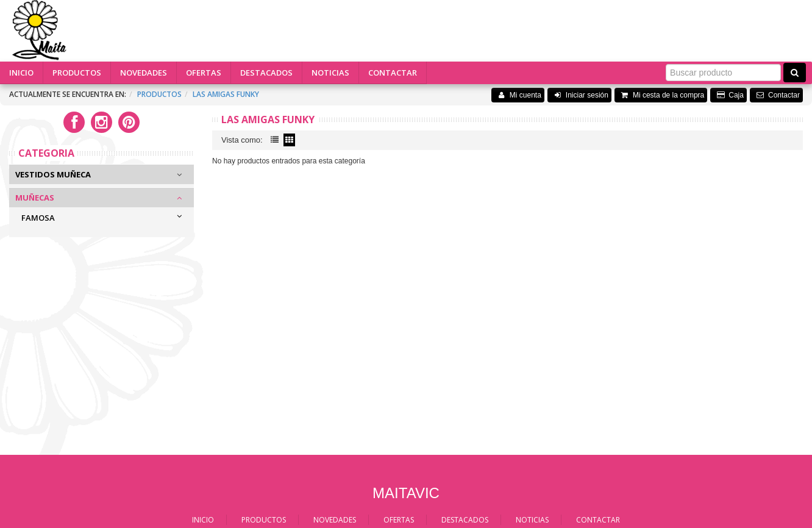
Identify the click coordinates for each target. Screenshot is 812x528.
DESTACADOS (266, 73)
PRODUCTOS (77, 73)
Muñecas (35, 198)
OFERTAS (204, 73)
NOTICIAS (330, 73)
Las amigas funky (226, 94)
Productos (159, 94)
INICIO (21, 73)
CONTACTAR (393, 73)
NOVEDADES (144, 73)
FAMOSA (38, 218)
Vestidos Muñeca (53, 174)
